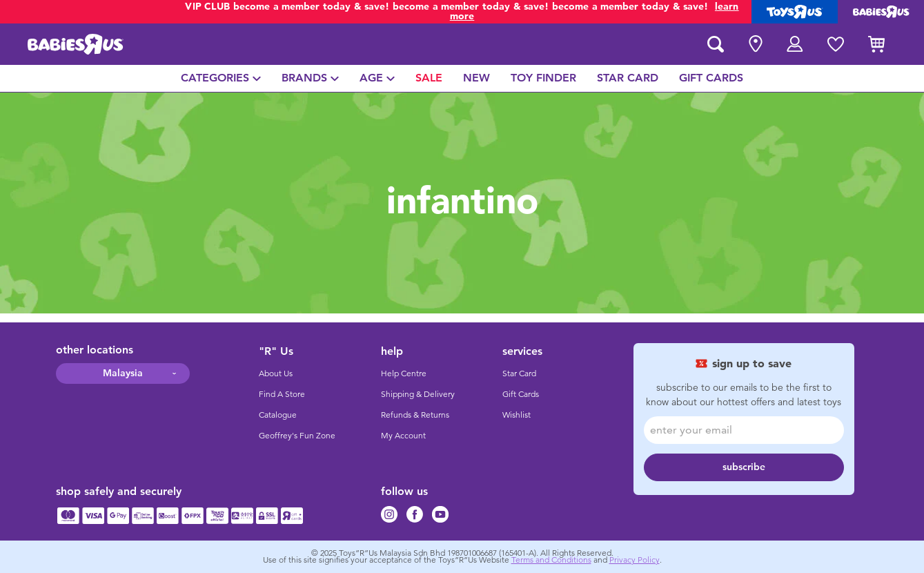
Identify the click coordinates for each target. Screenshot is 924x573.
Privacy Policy (635, 560)
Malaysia (123, 373)
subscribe (744, 467)
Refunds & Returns (415, 415)
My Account (403, 436)
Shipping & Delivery (418, 394)
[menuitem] (221, 78)
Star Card (519, 373)
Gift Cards (521, 394)
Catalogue (278, 415)
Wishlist (517, 415)
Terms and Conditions (551, 560)
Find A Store (282, 394)
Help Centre (404, 373)
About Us (276, 373)
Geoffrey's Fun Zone (297, 436)
